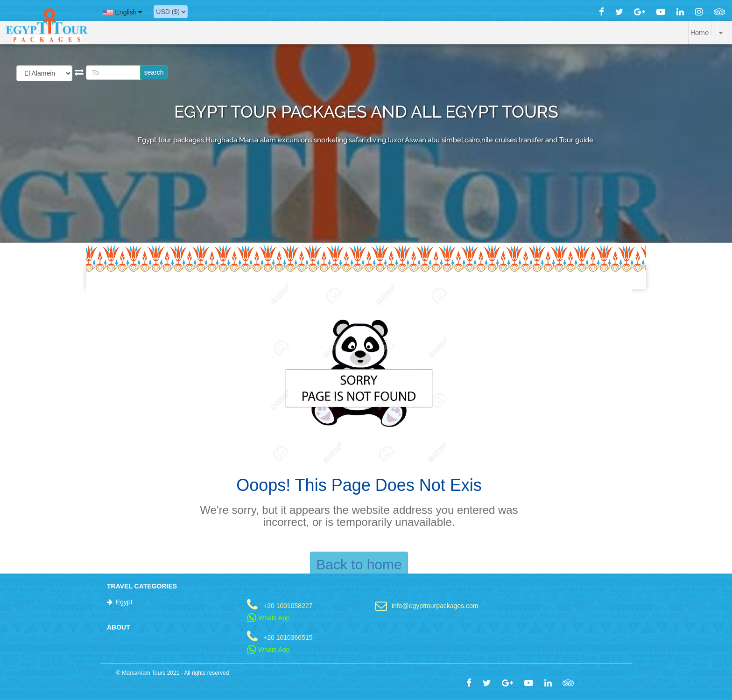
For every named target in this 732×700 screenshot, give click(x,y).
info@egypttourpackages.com (435, 605)
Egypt (124, 602)
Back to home (359, 564)
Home (700, 33)
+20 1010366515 (288, 637)
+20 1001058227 (288, 605)
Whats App (268, 618)
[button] (713, 28)
